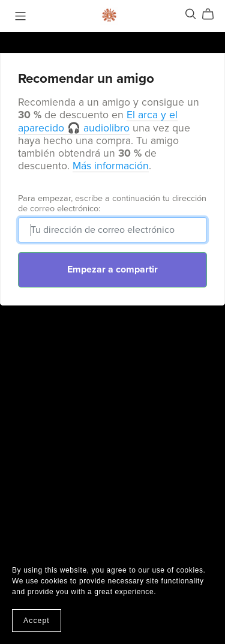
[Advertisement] (112, 439)
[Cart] (213, 14)
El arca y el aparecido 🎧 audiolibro (98, 121)
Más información (111, 166)
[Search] (191, 14)
